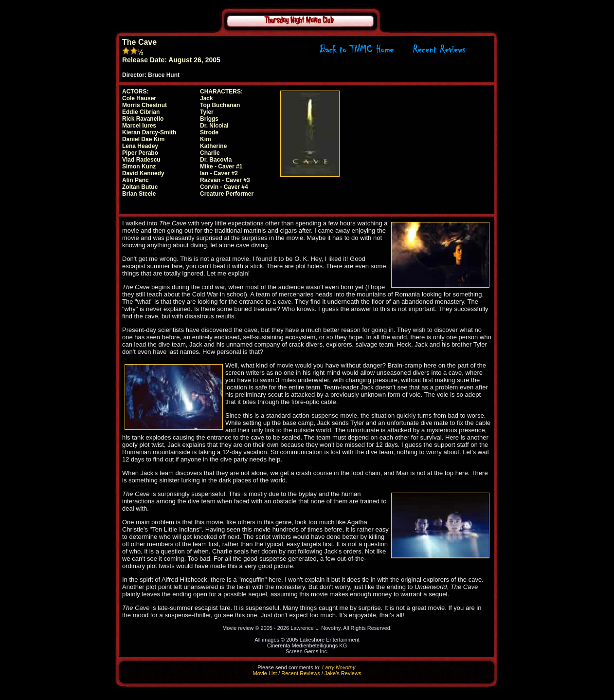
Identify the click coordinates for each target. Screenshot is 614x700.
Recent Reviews (300, 673)
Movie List (265, 673)
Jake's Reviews (343, 673)
